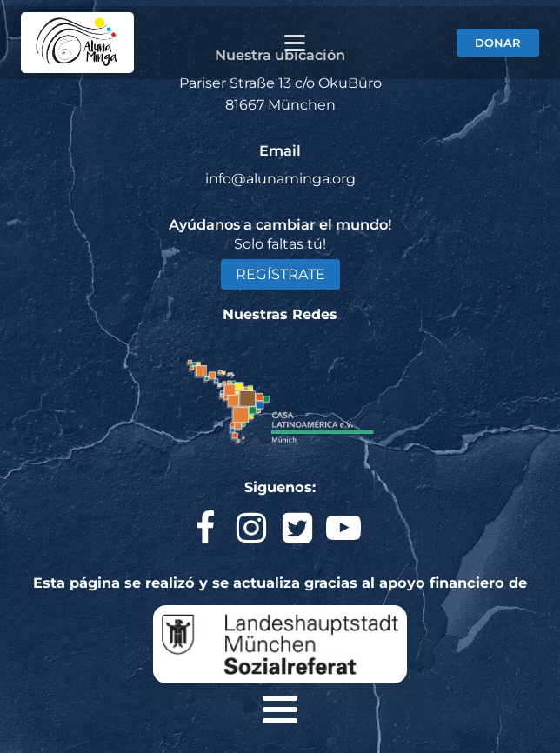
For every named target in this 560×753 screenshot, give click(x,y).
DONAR (498, 43)
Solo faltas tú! (280, 244)
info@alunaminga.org (280, 179)
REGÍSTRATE (280, 274)
